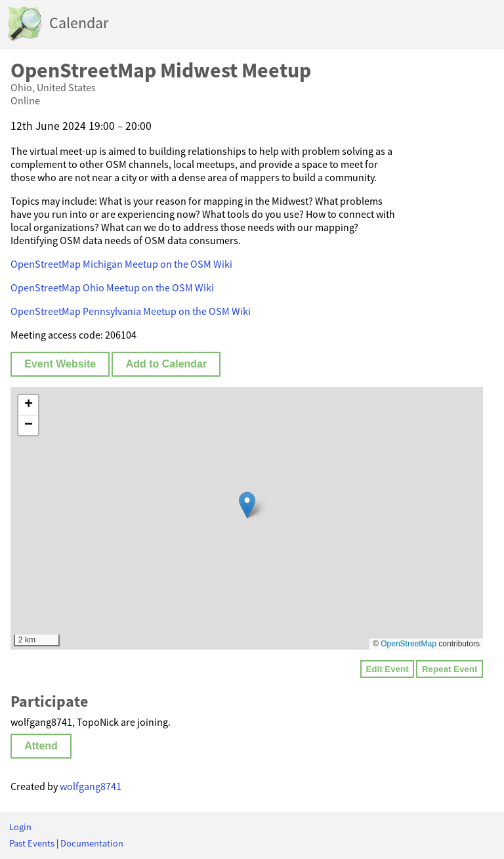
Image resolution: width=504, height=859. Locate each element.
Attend (41, 746)
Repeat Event (450, 669)
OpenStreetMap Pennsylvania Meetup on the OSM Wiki (131, 311)
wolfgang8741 (91, 786)
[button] (247, 505)
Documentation (92, 843)
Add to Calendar (167, 364)
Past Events (32, 843)
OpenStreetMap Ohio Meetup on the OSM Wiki (112, 287)
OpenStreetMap (409, 644)
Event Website (60, 364)
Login (20, 827)
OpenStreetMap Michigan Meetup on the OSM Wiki (121, 264)
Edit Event (387, 669)
